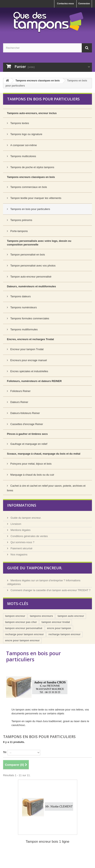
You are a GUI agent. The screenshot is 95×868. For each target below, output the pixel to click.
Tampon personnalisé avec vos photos (33, 266)
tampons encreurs (41, 616)
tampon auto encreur (71, 616)
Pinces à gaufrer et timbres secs (27, 434)
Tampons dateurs (20, 296)
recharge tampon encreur (64, 634)
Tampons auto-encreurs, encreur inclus (32, 113)
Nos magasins (19, 554)
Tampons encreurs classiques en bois (38, 81)
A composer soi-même (23, 145)
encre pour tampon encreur (22, 640)
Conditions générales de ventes (29, 536)
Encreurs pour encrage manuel (28, 360)
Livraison (16, 524)
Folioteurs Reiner (20, 391)
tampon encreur (15, 616)
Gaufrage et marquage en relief (28, 444)
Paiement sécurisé (21, 548)
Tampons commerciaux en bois (28, 187)
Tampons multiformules (24, 329)
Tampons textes (19, 123)
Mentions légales (20, 530)
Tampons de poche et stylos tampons (32, 167)
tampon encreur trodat (56, 622)
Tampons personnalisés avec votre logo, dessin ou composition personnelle (39, 243)
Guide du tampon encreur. (26, 518)
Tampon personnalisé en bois (27, 255)
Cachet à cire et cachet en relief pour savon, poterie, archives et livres (46, 488)
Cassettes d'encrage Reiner (26, 424)
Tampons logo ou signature (26, 134)
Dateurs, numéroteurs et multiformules (31, 286)
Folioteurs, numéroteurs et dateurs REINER (34, 381)
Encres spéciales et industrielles (29, 371)
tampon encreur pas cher (21, 622)
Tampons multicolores (23, 156)
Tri (5, 752)
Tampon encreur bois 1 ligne (48, 842)
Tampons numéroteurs (23, 307)
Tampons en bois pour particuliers (30, 209)
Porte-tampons (19, 231)
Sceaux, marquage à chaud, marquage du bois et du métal (44, 454)
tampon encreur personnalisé (24, 628)
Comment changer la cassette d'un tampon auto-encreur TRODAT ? (50, 590)
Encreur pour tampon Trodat (27, 349)
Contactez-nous (65, 3)
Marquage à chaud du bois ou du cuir (32, 475)
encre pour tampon (59, 628)
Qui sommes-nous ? (22, 542)
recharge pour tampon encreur (24, 634)
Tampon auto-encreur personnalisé (31, 277)
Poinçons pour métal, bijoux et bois (31, 464)
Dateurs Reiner (19, 402)
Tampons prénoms (21, 220)
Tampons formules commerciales (29, 318)
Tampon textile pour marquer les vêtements (35, 198)
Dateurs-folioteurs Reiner (25, 413)
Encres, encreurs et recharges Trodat (30, 339)
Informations (22, 505)
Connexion (84, 3)
